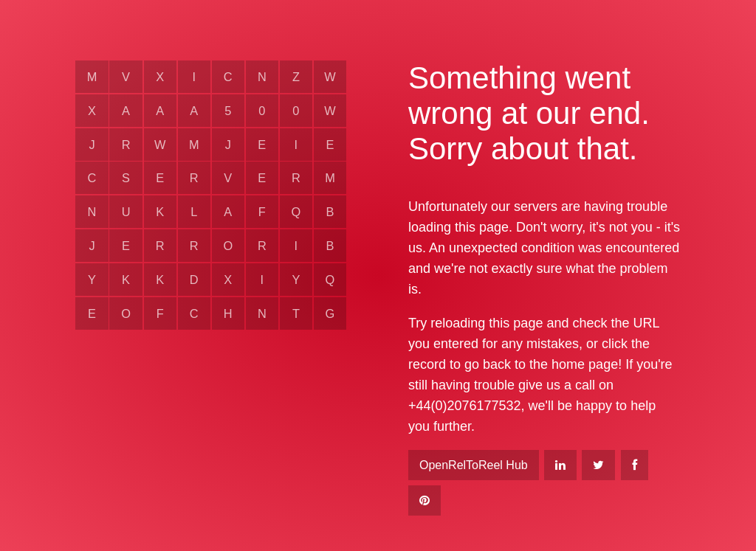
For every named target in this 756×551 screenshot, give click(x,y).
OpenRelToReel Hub (474, 465)
